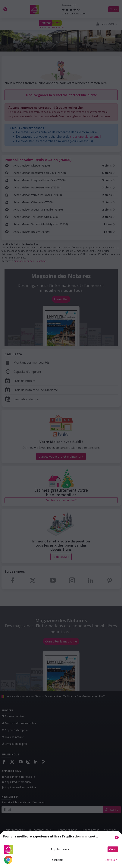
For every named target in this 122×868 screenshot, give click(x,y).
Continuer (111, 860)
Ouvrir (113, 849)
